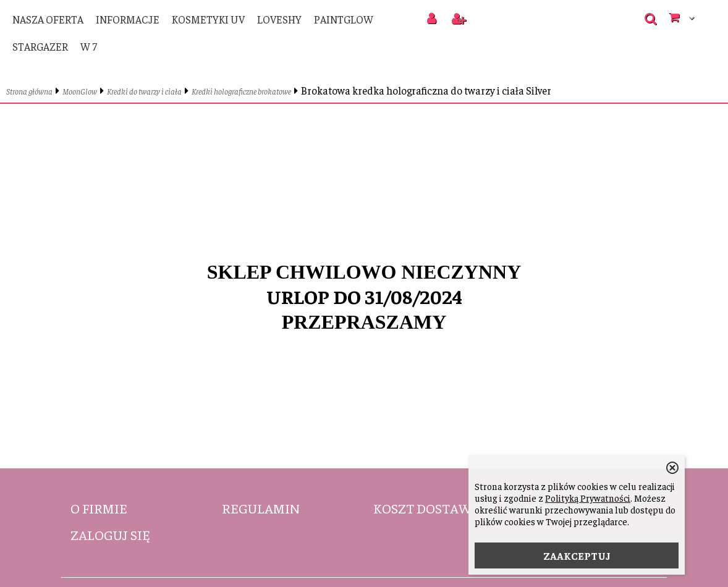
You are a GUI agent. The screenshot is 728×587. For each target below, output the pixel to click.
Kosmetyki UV (208, 19)
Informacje (128, 19)
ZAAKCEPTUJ (577, 555)
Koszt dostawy (426, 508)
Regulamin (261, 508)
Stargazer (40, 46)
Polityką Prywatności (588, 498)
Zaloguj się (110, 534)
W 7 (89, 46)
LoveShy (279, 19)
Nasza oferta (48, 19)
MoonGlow (80, 91)
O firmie (99, 508)
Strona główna (29, 91)
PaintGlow (344, 19)
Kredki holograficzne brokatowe (241, 91)
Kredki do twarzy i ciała (144, 91)
